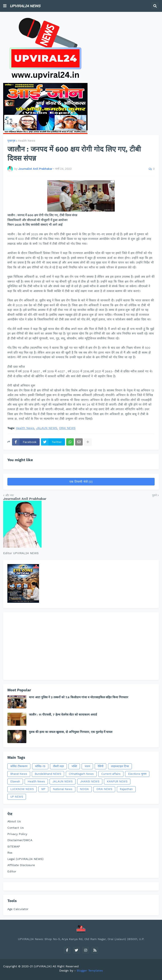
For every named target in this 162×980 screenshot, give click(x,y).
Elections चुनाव (137, 774)
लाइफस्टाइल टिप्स (120, 766)
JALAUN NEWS (47, 428)
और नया (9, 495)
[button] (5, 6)
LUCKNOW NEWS (22, 789)
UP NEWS (17, 797)
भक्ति (74, 766)
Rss (10, 853)
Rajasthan (126, 789)
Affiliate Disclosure (21, 865)
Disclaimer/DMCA (20, 840)
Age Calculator (18, 909)
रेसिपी (101, 766)
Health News (27, 141)
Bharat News (19, 774)
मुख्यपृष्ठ (11, 141)
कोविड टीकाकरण (19, 766)
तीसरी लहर (58, 766)
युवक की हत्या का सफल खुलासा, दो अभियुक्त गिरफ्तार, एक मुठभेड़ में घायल (71, 732)
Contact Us (16, 828)
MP (43, 789)
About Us (14, 821)
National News (63, 789)
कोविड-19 (40, 766)
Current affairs (111, 774)
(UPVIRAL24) (43, 966)
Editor (12, 871)
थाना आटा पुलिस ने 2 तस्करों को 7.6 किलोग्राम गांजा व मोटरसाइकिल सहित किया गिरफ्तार (79, 697)
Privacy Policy (17, 834)
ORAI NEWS (67, 428)
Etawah (15, 781)
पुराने (154, 495)
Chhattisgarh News (81, 774)
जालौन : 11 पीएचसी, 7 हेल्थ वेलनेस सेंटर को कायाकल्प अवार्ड (63, 715)
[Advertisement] (81, 646)
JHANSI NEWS (90, 781)
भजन (87, 766)
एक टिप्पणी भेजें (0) (81, 482)
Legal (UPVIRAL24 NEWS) (25, 859)
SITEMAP (14, 846)
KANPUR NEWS (117, 781)
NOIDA (84, 789)
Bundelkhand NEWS (48, 774)
